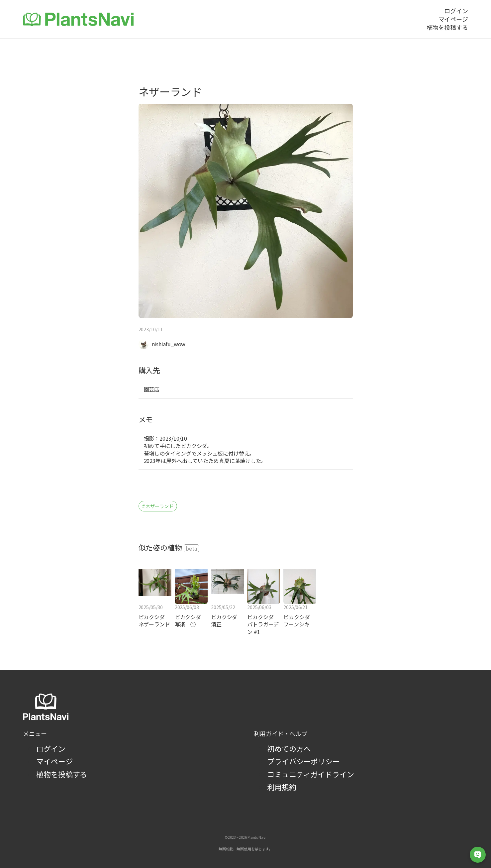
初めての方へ (289, 748)
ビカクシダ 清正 (224, 621)
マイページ (54, 761)
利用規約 (282, 787)
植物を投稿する (62, 774)
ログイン (51, 748)
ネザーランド (159, 506)
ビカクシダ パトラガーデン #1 (263, 624)
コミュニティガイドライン (311, 774)
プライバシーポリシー (303, 761)
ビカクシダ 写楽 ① (191, 621)
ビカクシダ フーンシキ (299, 621)
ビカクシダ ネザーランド (154, 621)
